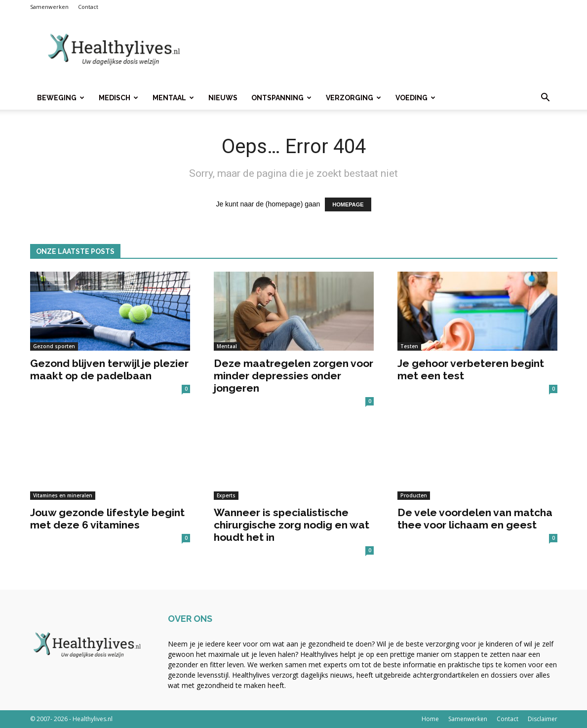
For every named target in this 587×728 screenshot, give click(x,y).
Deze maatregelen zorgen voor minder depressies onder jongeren (293, 376)
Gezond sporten (54, 346)
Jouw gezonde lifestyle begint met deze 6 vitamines (107, 519)
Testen (409, 346)
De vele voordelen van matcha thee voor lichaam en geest (475, 519)
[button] (546, 99)
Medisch (118, 98)
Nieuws (223, 98)
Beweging (61, 98)
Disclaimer (543, 719)
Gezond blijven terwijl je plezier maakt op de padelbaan (109, 369)
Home (430, 719)
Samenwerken (49, 7)
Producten (414, 495)
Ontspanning (281, 98)
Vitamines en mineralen (63, 495)
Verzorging (353, 98)
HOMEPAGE (348, 204)
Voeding (415, 98)
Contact (88, 7)
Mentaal (173, 98)
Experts (226, 495)
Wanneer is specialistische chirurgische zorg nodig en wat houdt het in (292, 525)
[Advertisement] (378, 50)
